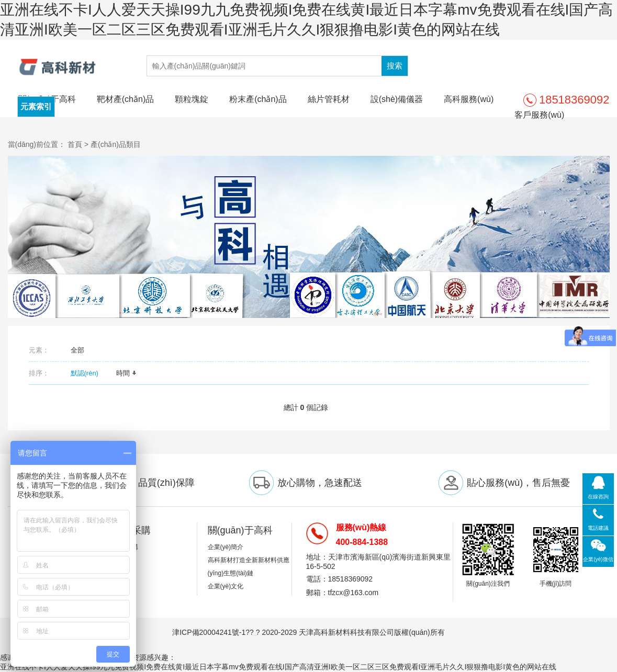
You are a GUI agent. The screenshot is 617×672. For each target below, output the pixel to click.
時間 (127, 373)
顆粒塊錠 (192, 99)
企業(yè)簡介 (226, 547)
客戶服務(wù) (539, 115)
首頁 (75, 144)
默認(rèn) (88, 373)
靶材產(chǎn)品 (125, 99)
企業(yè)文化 (226, 586)
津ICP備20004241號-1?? (213, 632)
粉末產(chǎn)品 (258, 99)
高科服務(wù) (469, 99)
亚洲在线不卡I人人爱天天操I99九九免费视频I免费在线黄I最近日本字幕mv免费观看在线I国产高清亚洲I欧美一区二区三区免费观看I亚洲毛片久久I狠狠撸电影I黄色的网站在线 (278, 667)
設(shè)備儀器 (397, 99)
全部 (77, 350)
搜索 (395, 66)
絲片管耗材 (329, 99)
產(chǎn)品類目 (116, 144)
